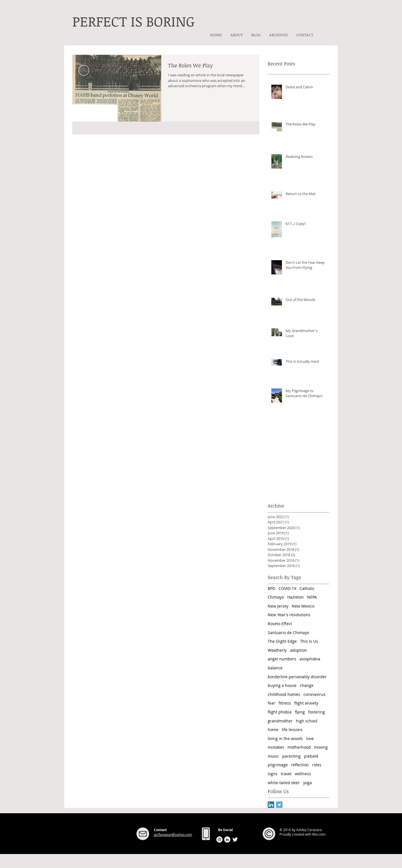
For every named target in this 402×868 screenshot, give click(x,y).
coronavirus (314, 694)
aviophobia (310, 659)
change (307, 685)
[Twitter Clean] (235, 839)
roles (317, 765)
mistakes (276, 747)
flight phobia (280, 712)
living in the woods (285, 738)
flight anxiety (306, 703)
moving (321, 747)
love (310, 738)
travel (286, 774)
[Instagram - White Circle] (219, 839)
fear (271, 703)
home (273, 730)
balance (275, 668)
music (273, 756)
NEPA (312, 597)
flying (300, 712)
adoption (298, 650)
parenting (291, 756)
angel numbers (282, 659)
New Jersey (278, 606)
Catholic (307, 588)
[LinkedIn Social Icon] (271, 805)
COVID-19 (287, 588)
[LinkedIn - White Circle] (227, 839)
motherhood (299, 747)
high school (307, 721)
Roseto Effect (280, 624)
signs (273, 774)
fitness (285, 703)
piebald (311, 756)
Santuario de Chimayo (288, 633)
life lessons (292, 730)
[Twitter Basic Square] (279, 805)
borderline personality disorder (297, 677)
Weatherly (277, 650)
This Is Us (309, 641)
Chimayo (276, 597)
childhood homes (284, 694)
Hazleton (295, 597)
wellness (303, 774)
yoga (308, 783)
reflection (300, 765)
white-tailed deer (284, 783)
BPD (271, 588)
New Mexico (303, 606)
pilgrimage (278, 765)
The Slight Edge (282, 641)
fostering (317, 712)
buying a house (282, 685)
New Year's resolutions (289, 615)
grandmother (280, 721)
